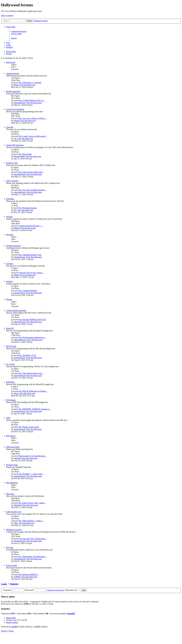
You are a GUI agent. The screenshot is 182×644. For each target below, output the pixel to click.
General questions (13, 246)
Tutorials (10, 127)
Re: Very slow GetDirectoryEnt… (33, 190)
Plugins (9, 299)
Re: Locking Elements (28, 291)
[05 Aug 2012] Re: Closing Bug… (33, 539)
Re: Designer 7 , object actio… (31, 474)
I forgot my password (55, 590)
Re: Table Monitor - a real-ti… (31, 521)
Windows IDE (12, 163)
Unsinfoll (71, 614)
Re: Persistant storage (28, 208)
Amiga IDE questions (15, 145)
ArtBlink (17, 577)
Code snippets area (14, 512)
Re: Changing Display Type (30, 255)
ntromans (17, 458)
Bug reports (11, 436)
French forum (12, 565)
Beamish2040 (19, 156)
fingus (16, 393)
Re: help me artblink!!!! (29, 574)
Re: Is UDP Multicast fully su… (32, 100)
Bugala (16, 121)
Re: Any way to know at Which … (33, 118)
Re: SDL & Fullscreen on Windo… (33, 391)
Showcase (10, 494)
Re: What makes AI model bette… (33, 557)
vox (15, 138)
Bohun (16, 85)
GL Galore (10, 364)
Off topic (10, 547)
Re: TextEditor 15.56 (27, 355)
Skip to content (7, 15)
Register (14, 584)
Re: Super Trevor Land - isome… (33, 503)
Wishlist (9, 217)
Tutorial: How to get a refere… (32, 273)
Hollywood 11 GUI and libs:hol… (33, 456)
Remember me (73, 590)
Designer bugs (12, 465)
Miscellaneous (12, 483)
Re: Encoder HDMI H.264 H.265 (32, 320)
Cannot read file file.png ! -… (31, 226)
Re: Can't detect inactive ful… (31, 373)
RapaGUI (10, 328)
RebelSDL (10, 382)
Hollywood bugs (13, 447)
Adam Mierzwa (20, 340)
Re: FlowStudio (25, 154)
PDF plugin (11, 400)
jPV (15, 210)
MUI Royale (11, 346)
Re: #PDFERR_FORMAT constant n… (35, 409)
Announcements (13, 73)
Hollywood (11, 62)
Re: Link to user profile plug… (32, 172)
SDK (8, 418)
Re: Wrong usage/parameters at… (33, 337)
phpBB (14, 627)
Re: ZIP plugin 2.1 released (30, 83)
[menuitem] (19, 31)
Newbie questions (13, 91)
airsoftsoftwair (20, 103)
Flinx (16, 523)
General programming (15, 109)
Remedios (10, 199)
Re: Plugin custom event (29, 427)
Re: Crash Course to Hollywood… (33, 136)
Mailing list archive (14, 530)
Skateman (18, 505)
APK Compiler (12, 181)
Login (4, 584)
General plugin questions (16, 310)
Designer (10, 235)
